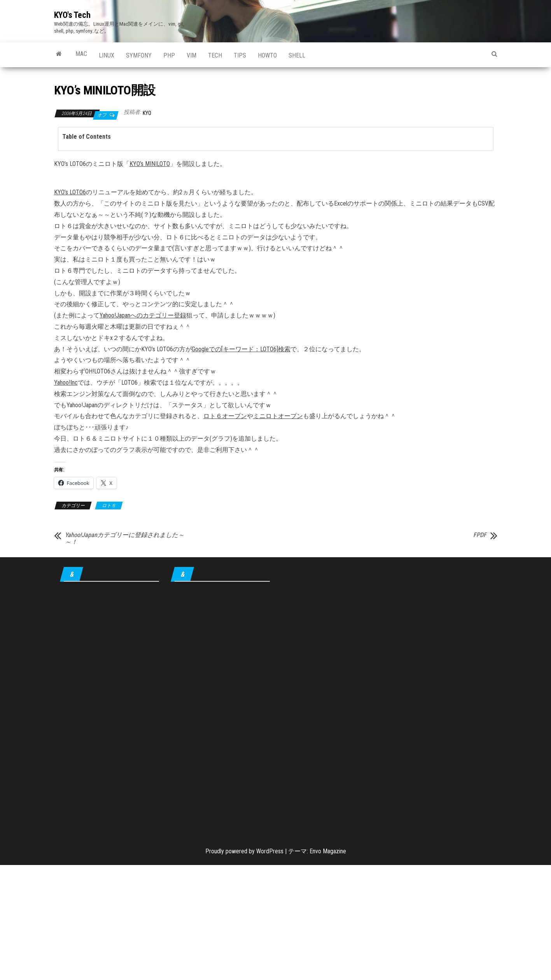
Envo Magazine (328, 851)
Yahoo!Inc (66, 383)
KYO (147, 113)
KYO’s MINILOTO (150, 164)
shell (297, 55)
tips (240, 55)
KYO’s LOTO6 (70, 192)
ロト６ (109, 506)
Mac (81, 54)
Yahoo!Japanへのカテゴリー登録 (143, 315)
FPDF (480, 535)
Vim (192, 55)
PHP (169, 55)
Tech (215, 55)
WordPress (270, 851)
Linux (107, 55)
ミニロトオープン (278, 416)
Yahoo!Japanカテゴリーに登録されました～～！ (125, 539)
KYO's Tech (72, 15)
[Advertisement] (109, 709)
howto (267, 55)
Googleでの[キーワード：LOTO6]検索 (241, 349)
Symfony (139, 55)
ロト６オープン (225, 416)
